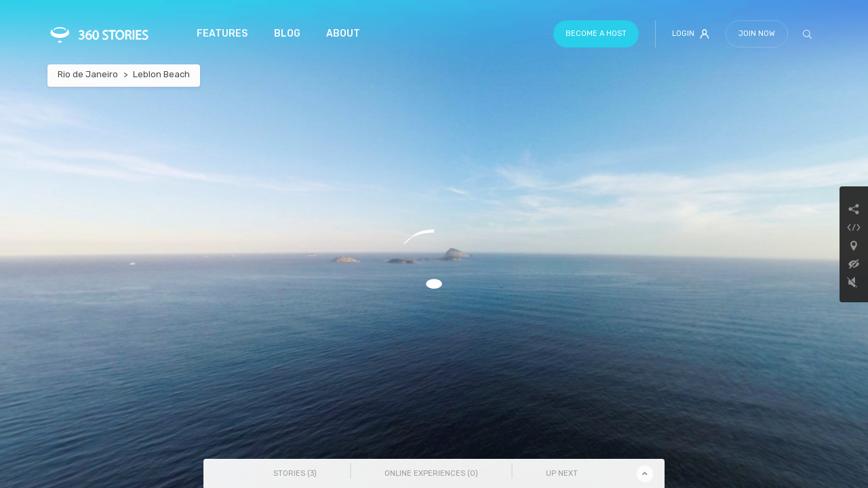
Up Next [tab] (562, 473)
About (343, 34)
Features (222, 34)
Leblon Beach (161, 74)
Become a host (596, 34)
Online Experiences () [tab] (431, 473)
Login (691, 34)
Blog (287, 34)
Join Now (757, 34)
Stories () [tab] (295, 473)
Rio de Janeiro (88, 74)
